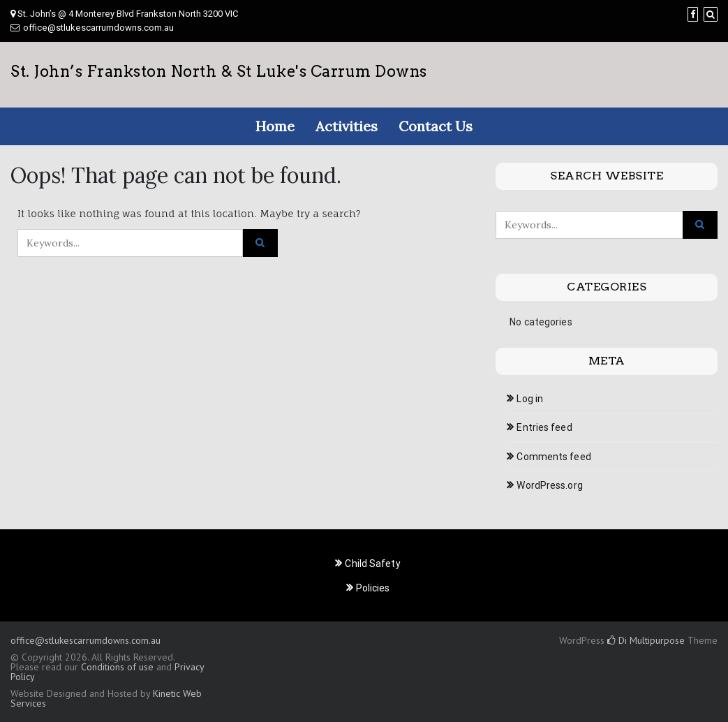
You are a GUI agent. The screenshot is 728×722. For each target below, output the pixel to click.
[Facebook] (693, 14)
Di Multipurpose (646, 640)
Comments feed (554, 457)
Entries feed (544, 427)
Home (275, 126)
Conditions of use (117, 667)
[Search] (711, 14)
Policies (373, 588)
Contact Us (436, 126)
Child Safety (372, 563)
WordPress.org (549, 485)
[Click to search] (260, 243)
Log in (530, 399)
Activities (347, 126)
